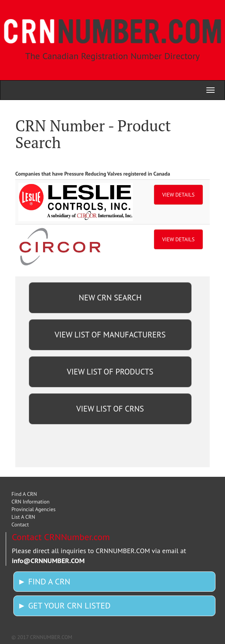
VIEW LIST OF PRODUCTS (110, 372)
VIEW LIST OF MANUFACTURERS (110, 335)
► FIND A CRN (44, 581)
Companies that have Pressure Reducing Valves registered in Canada (93, 174)
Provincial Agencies (33, 509)
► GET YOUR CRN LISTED (64, 605)
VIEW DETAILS (178, 195)
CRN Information (31, 502)
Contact (20, 525)
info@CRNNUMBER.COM (48, 561)
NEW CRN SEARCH (110, 298)
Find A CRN (24, 494)
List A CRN (23, 517)
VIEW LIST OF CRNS (110, 409)
